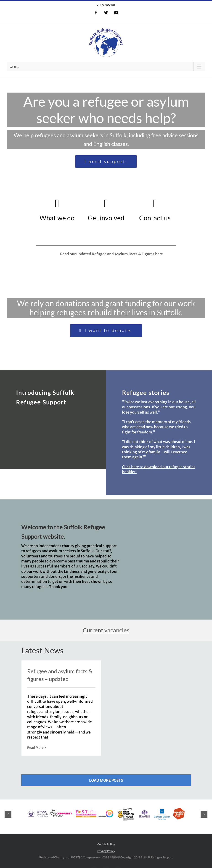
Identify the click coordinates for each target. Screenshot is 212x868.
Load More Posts (106, 780)
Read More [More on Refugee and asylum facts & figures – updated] (35, 748)
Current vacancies (106, 630)
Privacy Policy (106, 851)
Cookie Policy (106, 844)
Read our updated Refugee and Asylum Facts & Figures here (115, 254)
